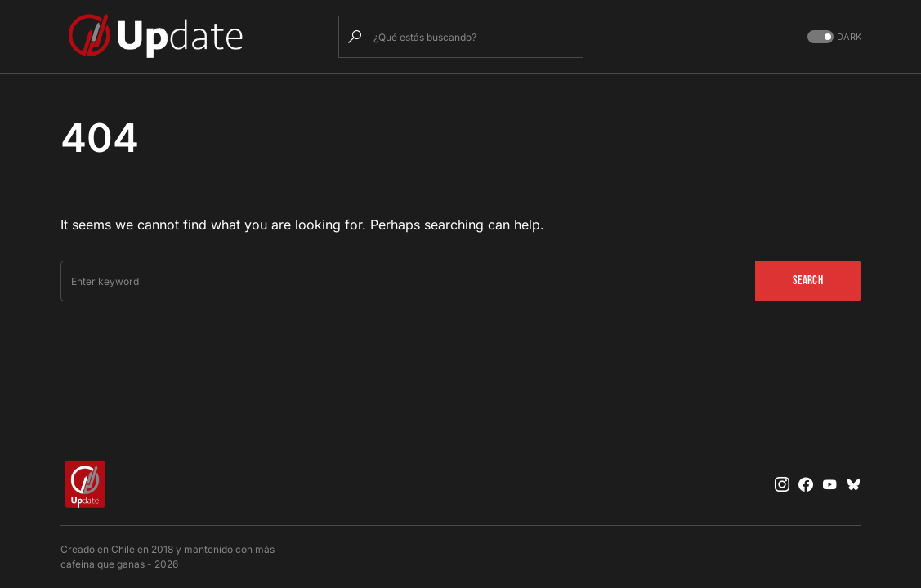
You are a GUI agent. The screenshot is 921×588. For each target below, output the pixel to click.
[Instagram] (782, 484)
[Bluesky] (854, 484)
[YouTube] (829, 484)
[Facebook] (806, 484)
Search (808, 281)
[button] (833, 37)
